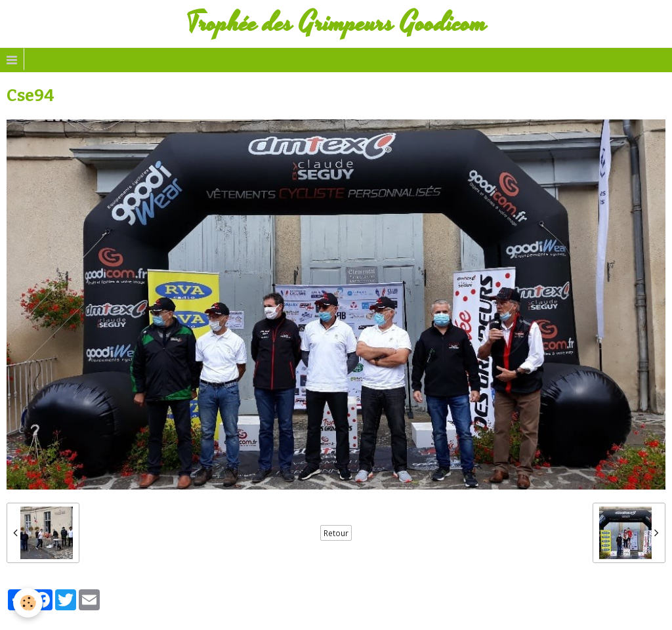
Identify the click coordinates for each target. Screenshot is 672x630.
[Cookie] (28, 603)
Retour (336, 533)
